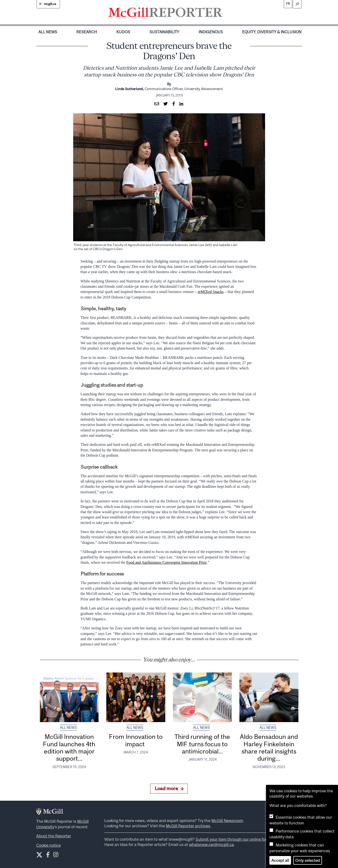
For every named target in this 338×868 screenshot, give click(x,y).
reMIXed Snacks (211, 292)
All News (48, 32)
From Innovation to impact (136, 740)
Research (87, 32)
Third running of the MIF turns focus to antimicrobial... (202, 744)
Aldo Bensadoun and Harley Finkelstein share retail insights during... (269, 747)
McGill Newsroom (227, 821)
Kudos (123, 32)
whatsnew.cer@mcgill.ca (211, 845)
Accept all (280, 860)
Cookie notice (48, 845)
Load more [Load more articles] (169, 788)
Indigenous (211, 32)
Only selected (308, 860)
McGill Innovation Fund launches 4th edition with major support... (69, 747)
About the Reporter (54, 836)
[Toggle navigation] (226, 13)
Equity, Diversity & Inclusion (272, 32)
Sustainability (164, 32)
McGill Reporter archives (188, 826)
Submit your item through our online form (233, 839)
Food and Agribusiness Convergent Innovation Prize (167, 562)
